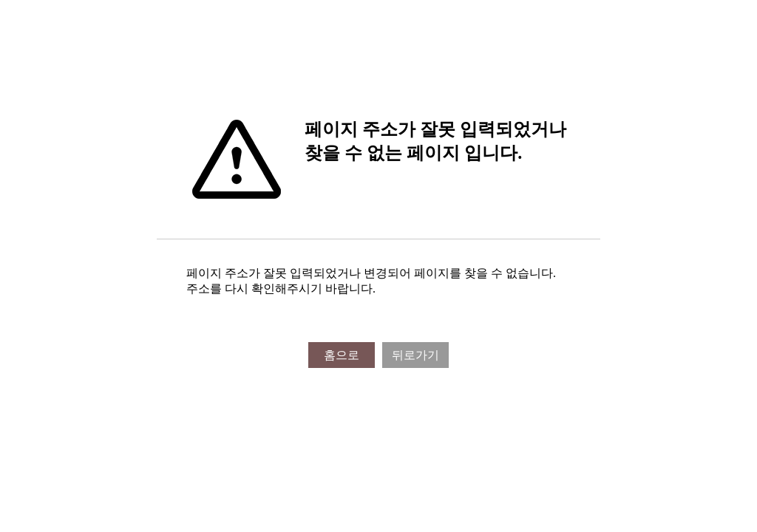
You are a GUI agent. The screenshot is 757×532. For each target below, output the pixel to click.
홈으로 (342, 355)
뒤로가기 (415, 355)
